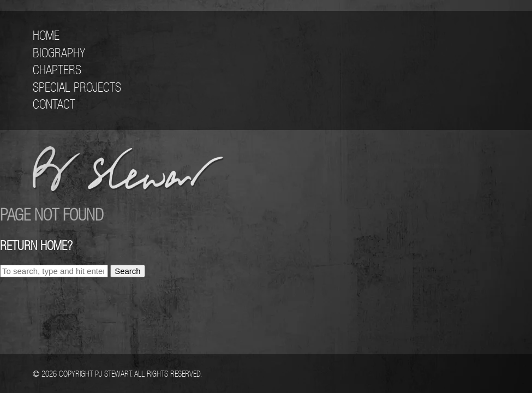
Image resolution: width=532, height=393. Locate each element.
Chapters (57, 70)
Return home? (36, 246)
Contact (54, 104)
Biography (59, 53)
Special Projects (77, 87)
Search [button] (128, 271)
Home (46, 35)
